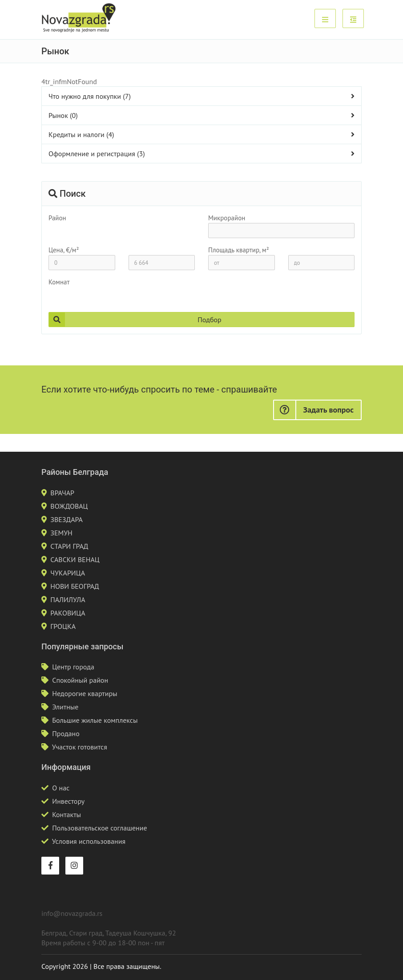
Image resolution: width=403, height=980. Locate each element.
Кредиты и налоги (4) (81, 134)
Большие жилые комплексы (95, 720)
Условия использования (89, 841)
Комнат (59, 282)
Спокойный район (80, 680)
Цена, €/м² (64, 250)
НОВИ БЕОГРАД (75, 586)
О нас (61, 788)
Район (57, 218)
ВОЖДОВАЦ (69, 506)
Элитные (65, 707)
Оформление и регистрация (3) (97, 154)
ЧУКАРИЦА (68, 573)
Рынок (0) (63, 115)
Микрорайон (227, 218)
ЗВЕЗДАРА (66, 519)
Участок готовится (80, 747)
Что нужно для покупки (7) (90, 96)
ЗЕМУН (61, 533)
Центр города (73, 667)
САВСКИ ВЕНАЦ (75, 559)
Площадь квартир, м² (239, 250)
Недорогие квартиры (85, 693)
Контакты (66, 814)
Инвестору (68, 801)
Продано (66, 733)
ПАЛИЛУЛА (68, 599)
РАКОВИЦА (68, 613)
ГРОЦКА (63, 626)
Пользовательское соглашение (99, 828)
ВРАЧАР (62, 493)
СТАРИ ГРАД (69, 546)
